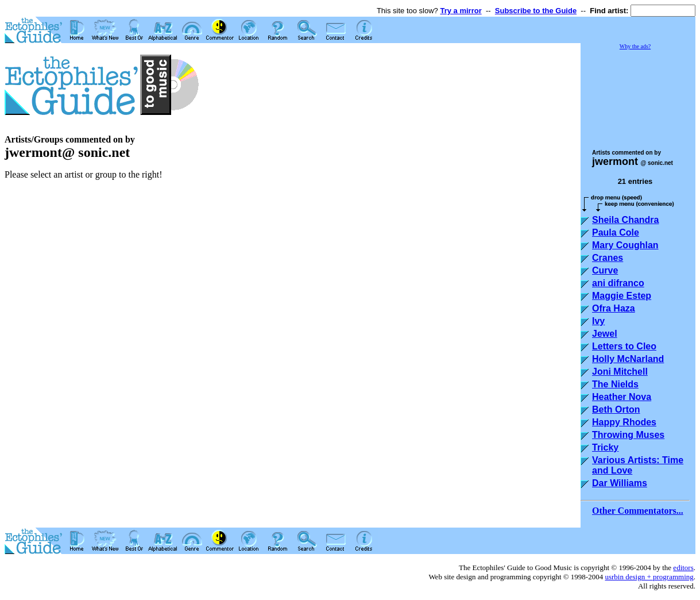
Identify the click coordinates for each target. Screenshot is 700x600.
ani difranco (618, 283)
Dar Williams (620, 483)
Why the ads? (635, 46)
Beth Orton (616, 409)
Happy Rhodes (624, 422)
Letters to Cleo (624, 346)
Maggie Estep (622, 296)
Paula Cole (616, 232)
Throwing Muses (628, 435)
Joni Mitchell (620, 372)
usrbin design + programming (649, 577)
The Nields (615, 384)
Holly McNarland (628, 359)
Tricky (605, 447)
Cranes (608, 258)
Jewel (605, 334)
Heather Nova (622, 397)
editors (683, 568)
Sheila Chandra (625, 220)
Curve (605, 270)
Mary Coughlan (625, 245)
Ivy (598, 321)
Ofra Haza (614, 308)
